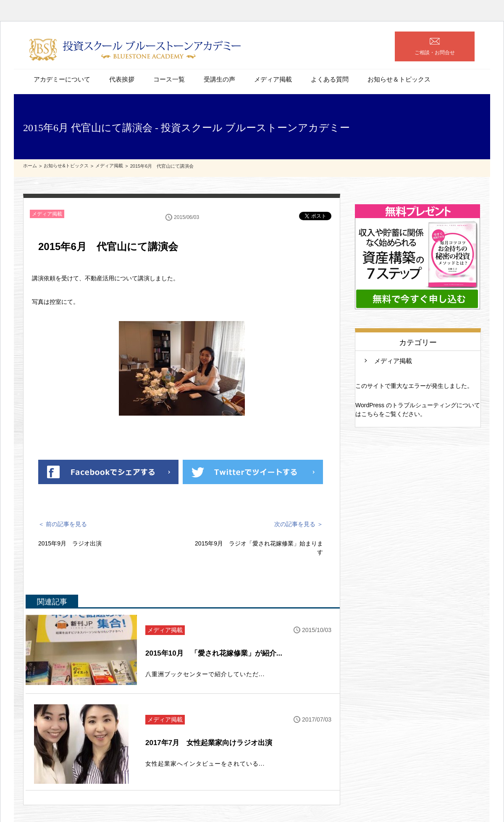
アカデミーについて (62, 79)
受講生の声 (219, 79)
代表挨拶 (122, 79)
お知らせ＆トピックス (399, 79)
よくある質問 (330, 79)
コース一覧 (169, 79)
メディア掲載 (273, 79)
